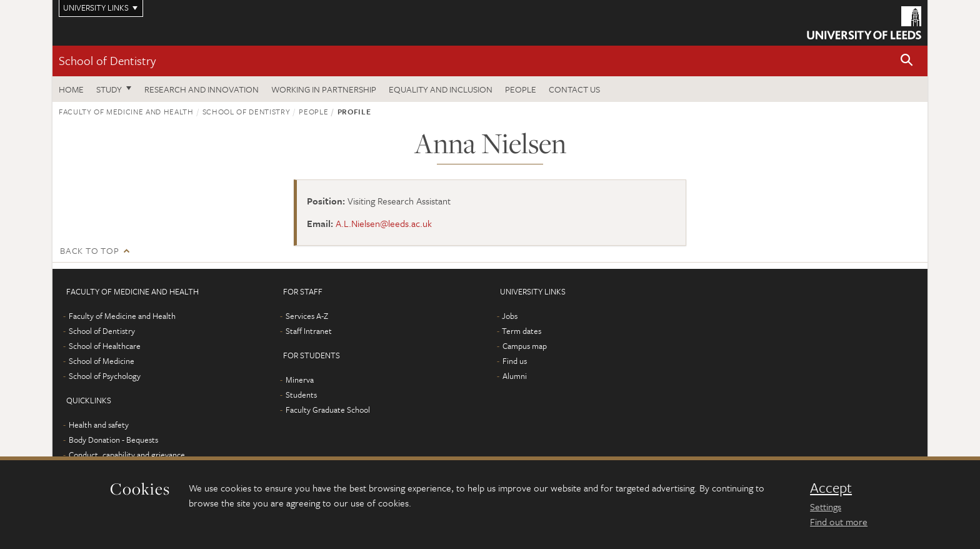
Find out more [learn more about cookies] (839, 521)
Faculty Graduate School (328, 410)
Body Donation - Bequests (113, 440)
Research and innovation (202, 89)
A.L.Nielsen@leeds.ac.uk (384, 223)
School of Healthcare (105, 346)
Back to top (89, 250)
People (521, 89)
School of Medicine (102, 361)
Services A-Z (307, 316)
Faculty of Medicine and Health (126, 111)
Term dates (522, 331)
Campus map (525, 346)
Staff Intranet (309, 331)
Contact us (574, 89)
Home (71, 89)
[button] (907, 61)
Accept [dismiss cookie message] (831, 488)
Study (109, 89)
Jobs (510, 316)
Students (301, 395)
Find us (515, 361)
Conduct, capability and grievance (127, 455)
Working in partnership (324, 89)
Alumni (515, 376)
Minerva (300, 380)
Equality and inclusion (441, 89)
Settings (826, 506)
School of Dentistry (107, 60)
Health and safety (99, 425)
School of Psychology (105, 376)
